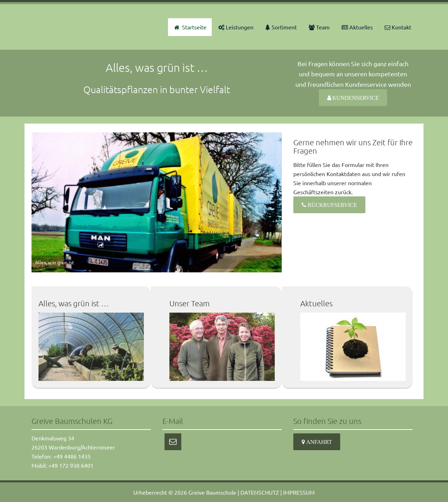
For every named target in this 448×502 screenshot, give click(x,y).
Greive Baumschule (212, 492)
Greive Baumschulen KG (73, 27)
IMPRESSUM (299, 492)
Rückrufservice (332, 205)
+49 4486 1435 (72, 456)
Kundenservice (355, 98)
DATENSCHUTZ (260, 492)
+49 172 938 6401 (71, 465)
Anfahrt (318, 442)
